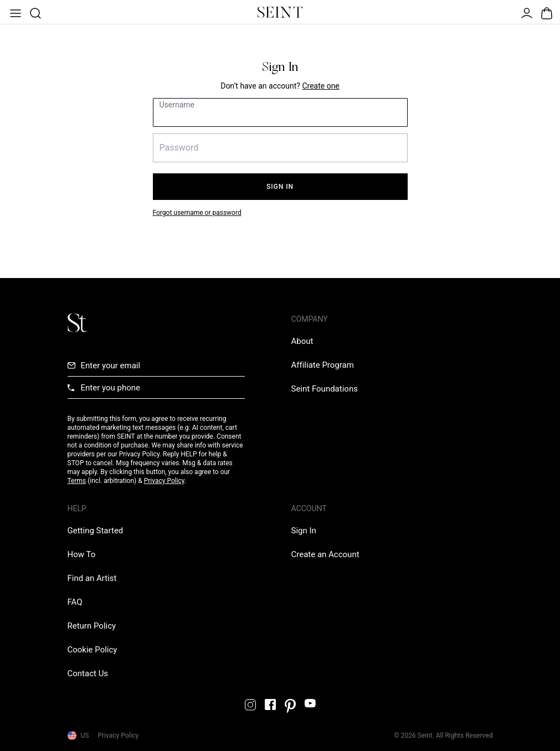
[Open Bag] (546, 12)
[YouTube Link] (310, 703)
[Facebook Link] (270, 704)
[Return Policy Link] (92, 626)
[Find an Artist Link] (92, 578)
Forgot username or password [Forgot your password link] (197, 213)
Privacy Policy (164, 481)
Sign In (280, 187)
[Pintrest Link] (290, 706)
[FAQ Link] (75, 602)
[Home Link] (280, 12)
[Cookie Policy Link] (93, 650)
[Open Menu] (14, 12)
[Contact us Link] (88, 673)
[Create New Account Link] (320, 86)
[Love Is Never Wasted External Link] (325, 389)
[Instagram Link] (250, 705)
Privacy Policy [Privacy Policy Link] (118, 735)
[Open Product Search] (34, 12)
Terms (77, 481)
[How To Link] (82, 554)
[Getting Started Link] (96, 531)
